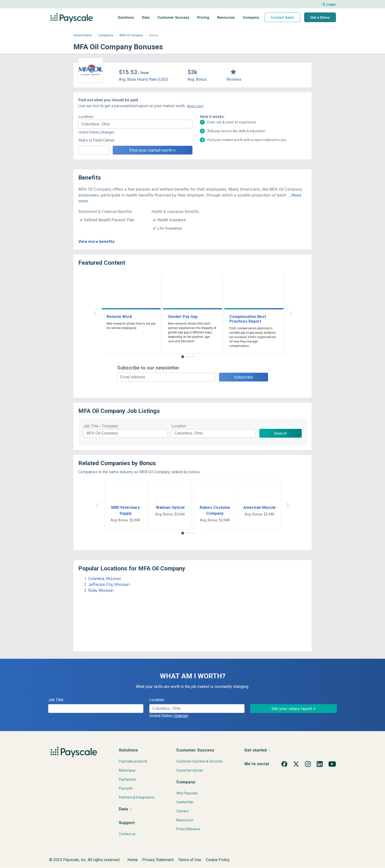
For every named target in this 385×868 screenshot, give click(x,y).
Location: (86, 117)
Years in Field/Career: (97, 140)
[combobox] (135, 124)
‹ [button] (95, 313)
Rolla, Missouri (101, 590)
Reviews (234, 79)
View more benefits (96, 242)
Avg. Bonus (197, 79)
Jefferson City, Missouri (109, 585)
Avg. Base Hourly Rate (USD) (143, 79)
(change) (107, 132)
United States (83, 35)
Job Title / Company (101, 426)
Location (179, 426)
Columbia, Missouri (105, 579)
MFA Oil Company (131, 35)
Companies (106, 35)
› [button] (290, 313)
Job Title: (56, 700)
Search (281, 433)
